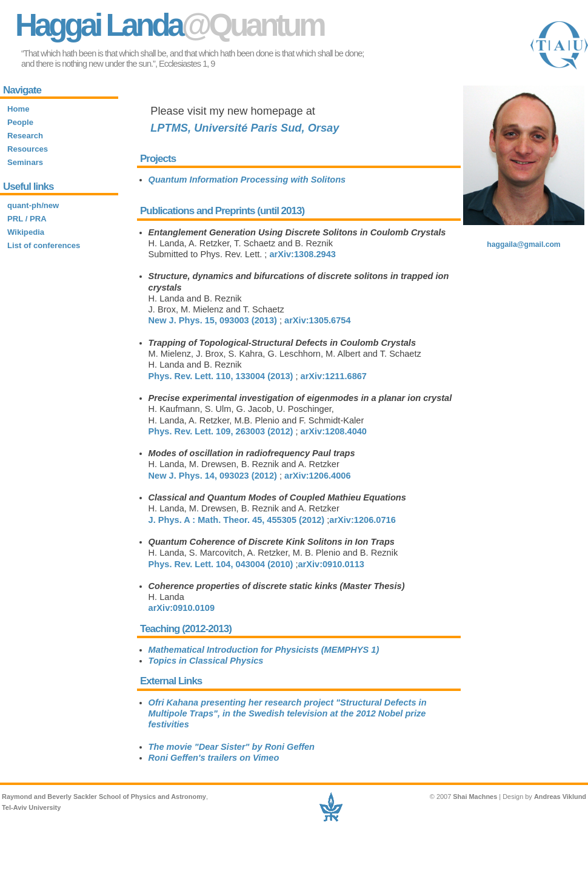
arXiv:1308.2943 (302, 254)
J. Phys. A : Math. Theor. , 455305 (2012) (237, 520)
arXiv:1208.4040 (334, 431)
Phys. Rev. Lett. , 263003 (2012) (221, 431)
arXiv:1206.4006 (317, 476)
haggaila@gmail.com (523, 244)
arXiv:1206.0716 (362, 520)
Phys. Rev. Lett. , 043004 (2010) (221, 564)
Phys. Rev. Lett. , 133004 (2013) (221, 376)
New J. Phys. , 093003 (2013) (213, 320)
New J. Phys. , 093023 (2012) (213, 476)
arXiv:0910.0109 (182, 608)
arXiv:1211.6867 (334, 376)
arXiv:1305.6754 (317, 320)
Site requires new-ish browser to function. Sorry (59, 204)
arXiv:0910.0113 (331, 564)
